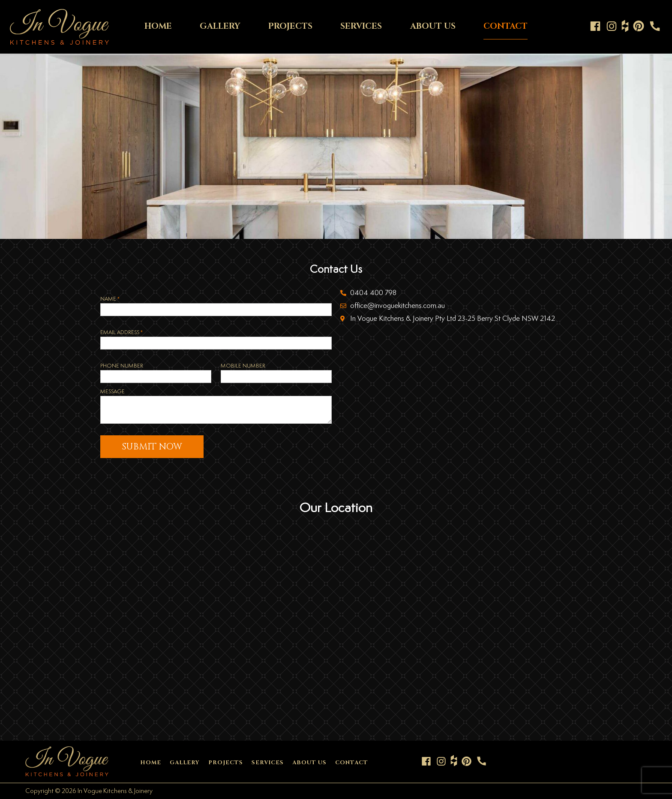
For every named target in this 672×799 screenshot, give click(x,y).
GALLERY (220, 26)
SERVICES (361, 26)
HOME (158, 26)
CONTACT (505, 26)
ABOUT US (433, 26)
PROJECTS (290, 26)
